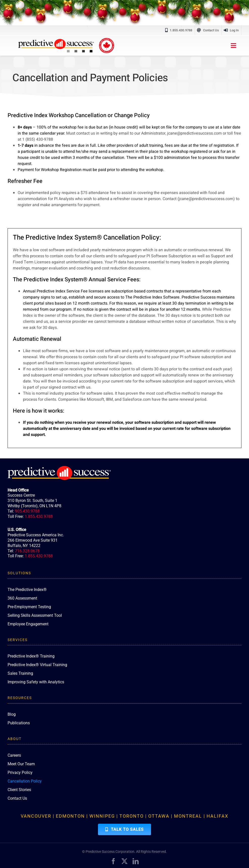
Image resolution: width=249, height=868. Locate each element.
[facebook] (113, 861)
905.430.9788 (27, 511)
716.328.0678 (27, 551)
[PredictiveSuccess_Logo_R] (56, 41)
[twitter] (124, 861)
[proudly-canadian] (107, 40)
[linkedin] (136, 861)
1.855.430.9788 (39, 516)
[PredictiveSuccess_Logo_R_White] (59, 468)
